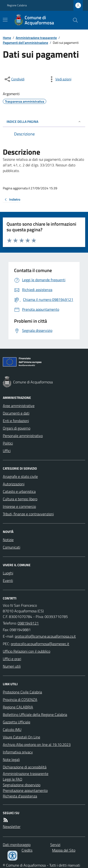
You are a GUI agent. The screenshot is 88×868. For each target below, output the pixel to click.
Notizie (8, 540)
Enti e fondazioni (16, 421)
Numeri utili (12, 666)
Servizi (55, 845)
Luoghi (8, 573)
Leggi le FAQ (13, 779)
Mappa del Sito (64, 850)
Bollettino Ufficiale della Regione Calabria (35, 715)
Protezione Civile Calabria (22, 692)
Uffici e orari (12, 659)
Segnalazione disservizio (22, 785)
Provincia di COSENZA (20, 700)
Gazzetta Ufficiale (17, 722)
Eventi (8, 580)
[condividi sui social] (14, 79)
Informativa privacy (18, 752)
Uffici (7, 451)
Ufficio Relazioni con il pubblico (27, 651)
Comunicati (11, 547)
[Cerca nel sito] (73, 20)
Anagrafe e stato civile (20, 476)
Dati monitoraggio (17, 845)
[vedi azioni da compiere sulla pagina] (60, 79)
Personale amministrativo (23, 436)
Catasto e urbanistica (19, 491)
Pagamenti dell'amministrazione (25, 43)
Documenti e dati (16, 413)
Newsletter (12, 827)
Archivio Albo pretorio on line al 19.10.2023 (37, 745)
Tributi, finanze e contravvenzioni (28, 514)
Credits (27, 850)
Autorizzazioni (14, 484)
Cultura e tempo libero (20, 499)
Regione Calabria (17, 5)
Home (7, 38)
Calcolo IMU (12, 730)
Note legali (11, 759)
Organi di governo (17, 428)
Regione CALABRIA (18, 707)
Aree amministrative (19, 406)
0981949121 (28, 623)
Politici (8, 443)
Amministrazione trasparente (36, 38)
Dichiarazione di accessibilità (25, 767)
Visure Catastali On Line (21, 737)
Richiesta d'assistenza (20, 796)
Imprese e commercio (19, 506)
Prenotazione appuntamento (25, 790)
